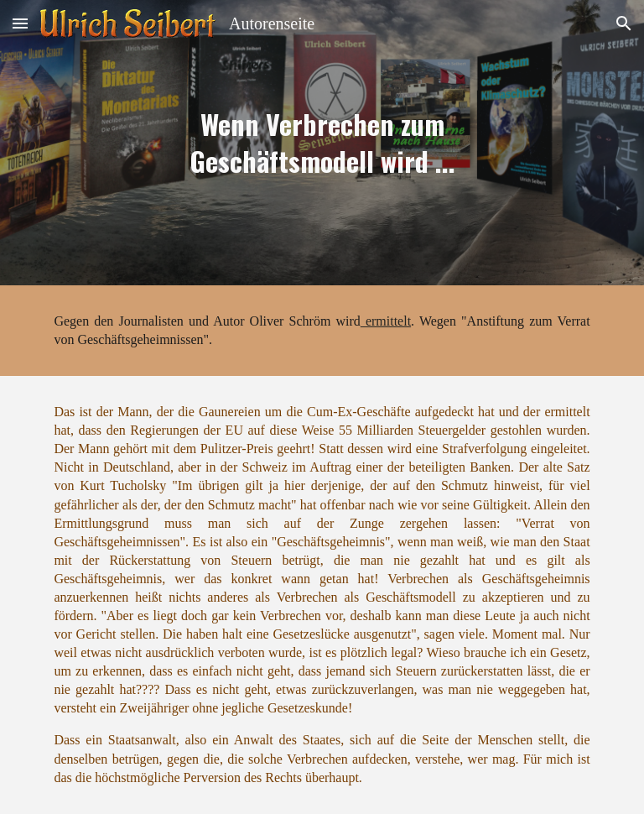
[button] (20, 23)
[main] (322, 143)
